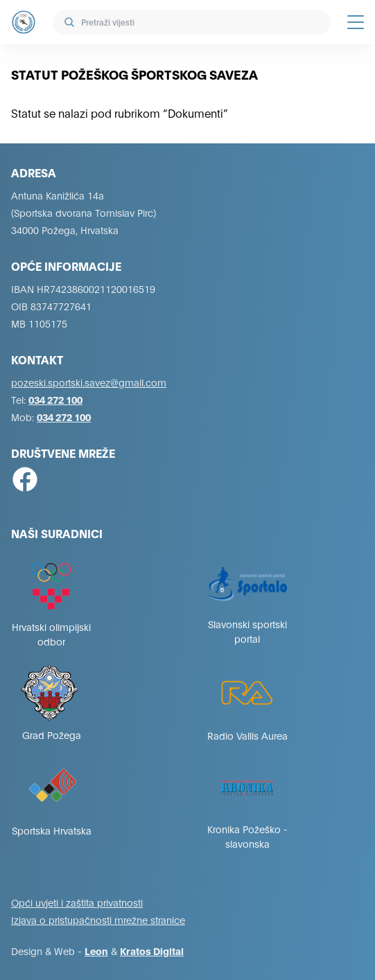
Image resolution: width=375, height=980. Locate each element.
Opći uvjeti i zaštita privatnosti (77, 902)
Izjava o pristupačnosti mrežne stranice (98, 919)
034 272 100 (55, 399)
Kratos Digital (152, 951)
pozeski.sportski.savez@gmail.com (89, 382)
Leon (96, 951)
